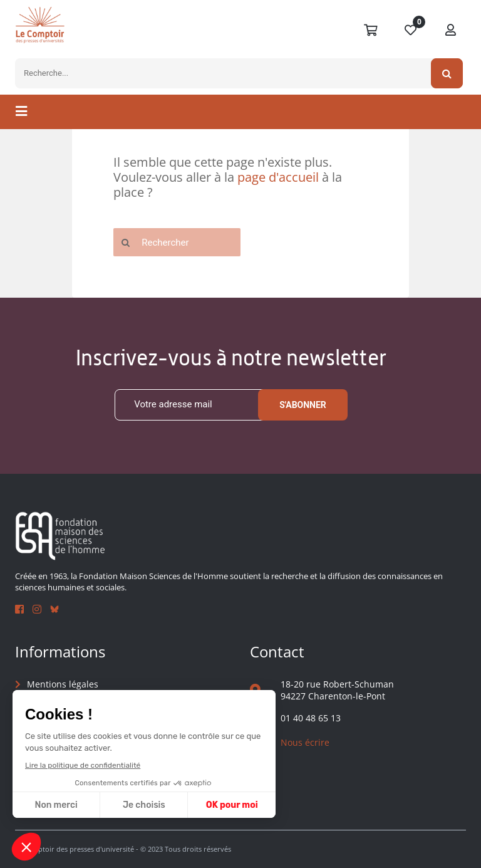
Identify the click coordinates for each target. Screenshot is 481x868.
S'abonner (303, 405)
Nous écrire (305, 743)
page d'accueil (278, 177)
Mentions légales (63, 684)
